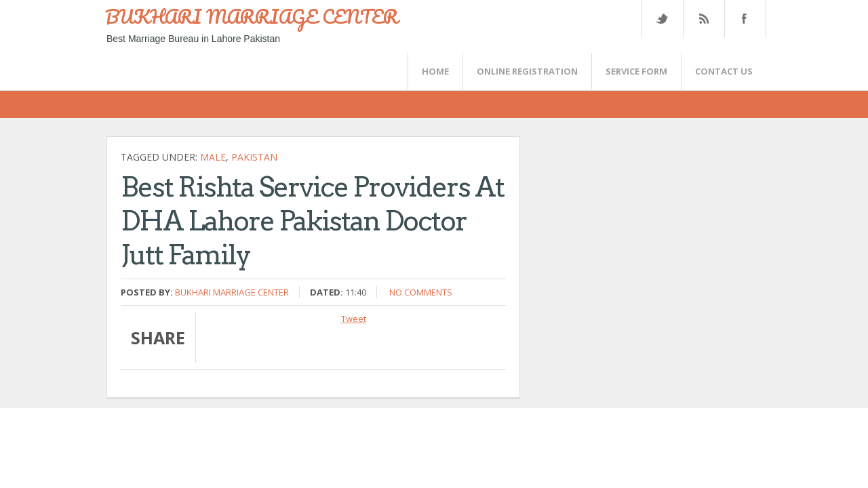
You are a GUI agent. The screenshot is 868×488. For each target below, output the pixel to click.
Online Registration (527, 71)
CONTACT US (724, 71)
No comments (421, 292)
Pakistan (254, 157)
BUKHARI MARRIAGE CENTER (252, 16)
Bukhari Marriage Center (232, 292)
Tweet (354, 319)
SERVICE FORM (636, 71)
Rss (703, 19)
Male (213, 157)
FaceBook (743, 19)
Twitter (662, 19)
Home (435, 71)
